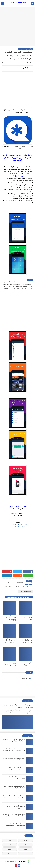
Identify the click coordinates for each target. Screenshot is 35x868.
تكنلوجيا (25, 849)
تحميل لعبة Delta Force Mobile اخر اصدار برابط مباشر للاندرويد (17, 282)
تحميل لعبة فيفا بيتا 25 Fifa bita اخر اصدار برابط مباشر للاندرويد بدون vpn (17, 286)
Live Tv (26, 840)
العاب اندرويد (26, 845)
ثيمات (10, 849)
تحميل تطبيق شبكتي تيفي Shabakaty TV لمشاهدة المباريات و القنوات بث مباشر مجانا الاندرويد (15, 806)
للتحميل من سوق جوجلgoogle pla (17, 524)
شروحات (10, 854)
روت (25, 854)
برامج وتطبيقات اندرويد (26, 49)
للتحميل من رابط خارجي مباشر (17, 527)
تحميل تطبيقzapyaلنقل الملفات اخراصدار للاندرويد (26, 617)
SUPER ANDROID (17, 3)
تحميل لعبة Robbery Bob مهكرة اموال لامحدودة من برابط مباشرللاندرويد (19, 706)
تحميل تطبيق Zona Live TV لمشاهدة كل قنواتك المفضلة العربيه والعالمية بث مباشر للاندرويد (9, 666)
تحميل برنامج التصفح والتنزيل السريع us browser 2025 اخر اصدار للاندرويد (17, 289)
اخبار (10, 840)
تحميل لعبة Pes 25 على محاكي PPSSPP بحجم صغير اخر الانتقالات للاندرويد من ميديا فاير (17, 284)
